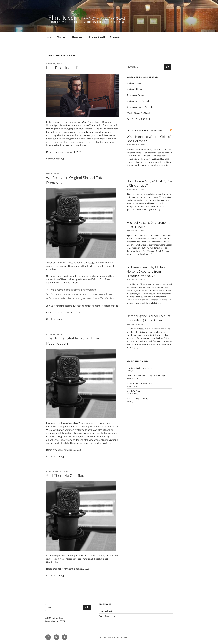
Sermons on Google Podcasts (140, 107)
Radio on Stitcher (134, 89)
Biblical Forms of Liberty (137, 399)
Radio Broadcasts (107, 616)
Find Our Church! (97, 37)
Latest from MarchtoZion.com (145, 130)
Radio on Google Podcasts (138, 101)
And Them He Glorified (65, 476)
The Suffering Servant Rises (139, 368)
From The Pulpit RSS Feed (138, 119)
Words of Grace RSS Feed (138, 113)
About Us (62, 37)
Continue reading (55, 159)
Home (49, 37)
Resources (78, 37)
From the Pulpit (106, 611)
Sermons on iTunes (135, 95)
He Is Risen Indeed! (62, 68)
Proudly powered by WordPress (113, 637)
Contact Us (115, 37)
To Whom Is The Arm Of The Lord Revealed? (146, 376)
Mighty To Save (134, 391)
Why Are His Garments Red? (139, 383)
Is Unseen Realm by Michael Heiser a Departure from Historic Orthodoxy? (146, 271)
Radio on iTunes (134, 83)
